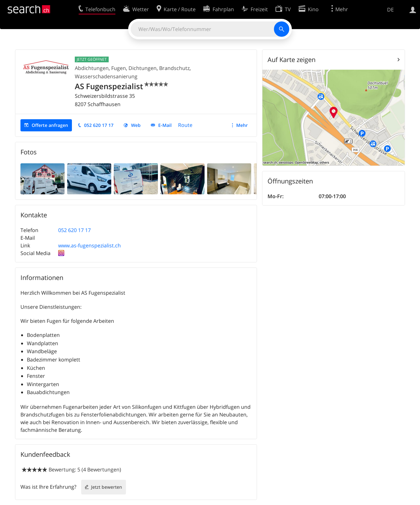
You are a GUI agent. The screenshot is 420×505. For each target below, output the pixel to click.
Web (136, 125)
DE (390, 10)
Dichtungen (143, 68)
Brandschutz (174, 68)
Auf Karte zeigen (292, 60)
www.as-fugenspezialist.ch (89, 245)
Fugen (119, 68)
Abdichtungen (92, 68)
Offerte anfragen (50, 125)
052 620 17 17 (99, 125)
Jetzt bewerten (107, 487)
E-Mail (165, 125)
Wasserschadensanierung (106, 76)
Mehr (242, 125)
